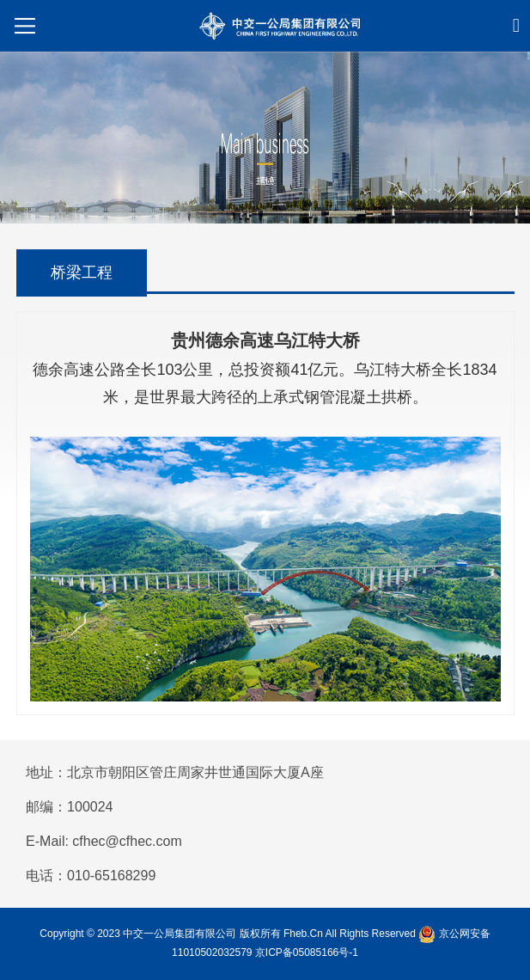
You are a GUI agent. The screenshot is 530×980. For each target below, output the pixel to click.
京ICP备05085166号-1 (307, 952)
